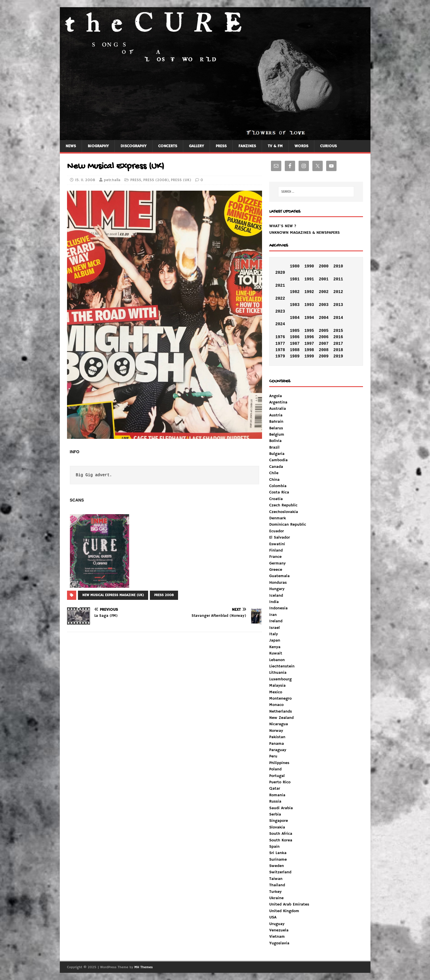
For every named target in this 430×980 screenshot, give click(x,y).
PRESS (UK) (181, 180)
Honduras (278, 583)
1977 (280, 344)
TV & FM (275, 146)
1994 (309, 318)
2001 (324, 279)
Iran (273, 615)
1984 (295, 318)
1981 (295, 279)
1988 (295, 350)
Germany (277, 563)
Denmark (278, 518)
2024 (280, 324)
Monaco (276, 705)
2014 (338, 318)
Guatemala (279, 576)
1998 (309, 350)
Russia (275, 801)
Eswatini (277, 544)
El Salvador (280, 537)
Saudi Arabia (281, 808)
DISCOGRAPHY (133, 146)
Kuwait (276, 653)
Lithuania (278, 673)
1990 (309, 266)
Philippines (279, 763)
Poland (275, 769)
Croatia (276, 499)
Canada (276, 467)
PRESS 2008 (164, 595)
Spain (274, 847)
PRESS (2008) (156, 180)
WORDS (301, 146)
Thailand (277, 885)
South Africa (281, 834)
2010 (338, 266)
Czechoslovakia (284, 512)
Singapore (279, 821)
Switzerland (280, 872)
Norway (276, 731)
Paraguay (278, 750)
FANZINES (247, 146)
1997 (309, 344)
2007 (324, 344)
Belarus (276, 428)
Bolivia (275, 441)
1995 (309, 331)
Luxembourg (280, 679)
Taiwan (276, 879)
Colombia (278, 486)
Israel (275, 628)
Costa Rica (279, 492)
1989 (295, 356)
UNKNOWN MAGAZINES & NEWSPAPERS (304, 233)
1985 (295, 331)
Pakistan (277, 737)
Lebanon (277, 660)
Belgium (277, 435)
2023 (280, 311)
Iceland (276, 596)
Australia (278, 409)
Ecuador (277, 531)
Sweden (277, 866)
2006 (324, 337)
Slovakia (277, 827)
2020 (280, 273)
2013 (338, 305)
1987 (295, 344)
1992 (309, 292)
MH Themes (144, 967)
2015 (338, 331)
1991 (309, 279)
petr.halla (112, 180)
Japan (275, 640)
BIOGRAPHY (98, 146)
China (274, 480)
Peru (273, 756)
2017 (338, 344)
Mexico (276, 692)
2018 (338, 350)
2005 (324, 331)
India (274, 602)
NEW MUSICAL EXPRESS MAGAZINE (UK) (113, 595)
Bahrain (276, 422)
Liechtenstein (282, 666)
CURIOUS (328, 146)
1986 (295, 337)
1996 (309, 337)
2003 (324, 305)
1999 (309, 356)
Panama (277, 744)
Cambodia (278, 460)
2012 (338, 292)
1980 (295, 266)
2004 (324, 318)
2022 (280, 298)
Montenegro (280, 698)
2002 (324, 292)
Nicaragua (279, 724)
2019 (338, 356)
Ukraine (276, 898)
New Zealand (281, 718)
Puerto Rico (280, 782)
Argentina (278, 402)
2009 (324, 356)
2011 (338, 279)
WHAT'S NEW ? (283, 226)
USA (273, 917)
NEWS (71, 146)
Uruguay (277, 924)
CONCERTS (168, 146)
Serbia (275, 814)
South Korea (281, 840)
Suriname (278, 860)
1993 (309, 305)
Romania (277, 795)
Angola (276, 396)
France (275, 557)
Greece (276, 570)
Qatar (275, 788)
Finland (276, 550)
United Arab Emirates (289, 904)
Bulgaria (277, 454)
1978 (280, 350)
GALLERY (196, 146)
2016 (338, 337)
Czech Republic (283, 505)
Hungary (277, 589)
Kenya (275, 647)
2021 (280, 286)
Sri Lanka (278, 853)
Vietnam (277, 937)
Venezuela (279, 930)
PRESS (221, 146)
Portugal (277, 776)
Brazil (274, 447)
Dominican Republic (288, 525)
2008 (324, 350)
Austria (276, 415)
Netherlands (281, 711)
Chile (274, 473)
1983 (295, 305)
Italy (274, 634)
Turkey (275, 892)
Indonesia (278, 608)
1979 (280, 356)
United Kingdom (284, 911)
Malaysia (277, 686)
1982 (295, 292)
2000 (324, 266)
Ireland (276, 621)
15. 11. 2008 (85, 180)
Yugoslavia (279, 943)
